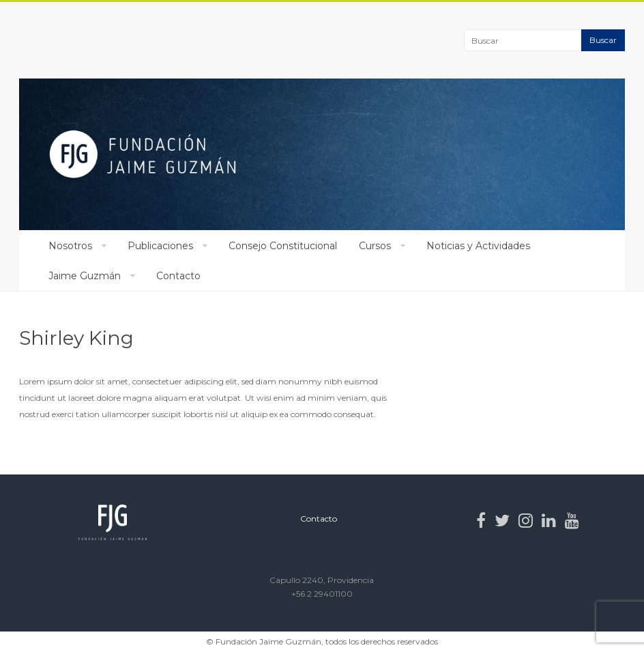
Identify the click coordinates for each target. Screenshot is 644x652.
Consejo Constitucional (283, 246)
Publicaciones (160, 246)
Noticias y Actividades (478, 246)
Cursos (375, 246)
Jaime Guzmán (85, 276)
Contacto (178, 276)
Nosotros (70, 246)
